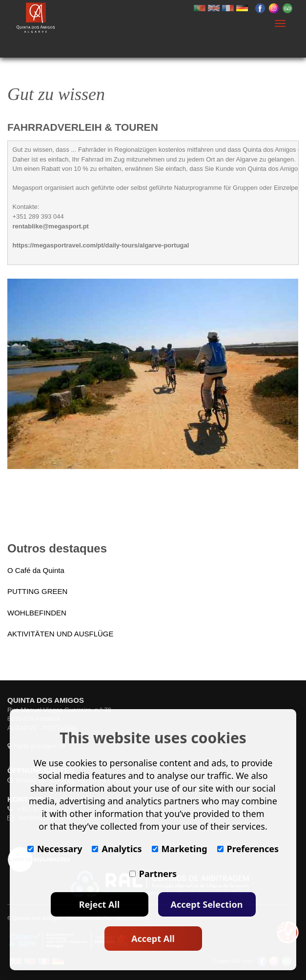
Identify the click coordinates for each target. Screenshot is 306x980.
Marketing (180, 849)
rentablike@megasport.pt (51, 226)
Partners (153, 874)
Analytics (117, 849)
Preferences (248, 849)
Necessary (55, 849)
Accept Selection (207, 904)
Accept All (153, 939)
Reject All (100, 904)
